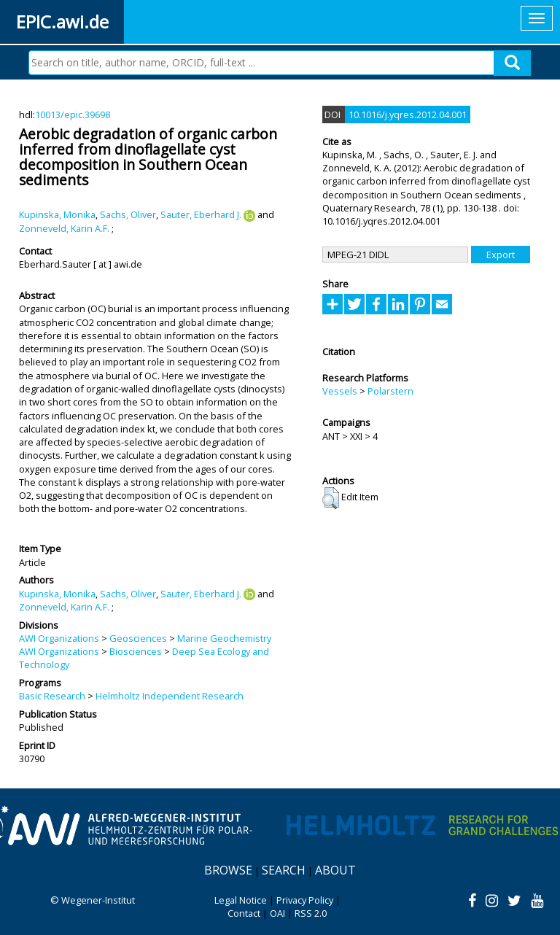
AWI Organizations (59, 638)
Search (284, 870)
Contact (244, 913)
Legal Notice (241, 900)
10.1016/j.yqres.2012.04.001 (408, 115)
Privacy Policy (305, 900)
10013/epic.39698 (73, 115)
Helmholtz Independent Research (170, 696)
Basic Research (52, 696)
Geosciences (138, 638)
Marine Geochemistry (224, 638)
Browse (228, 870)
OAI (277, 913)
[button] (331, 498)
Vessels (340, 391)
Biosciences (136, 651)
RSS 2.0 (311, 913)
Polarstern (390, 391)
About (335, 870)
